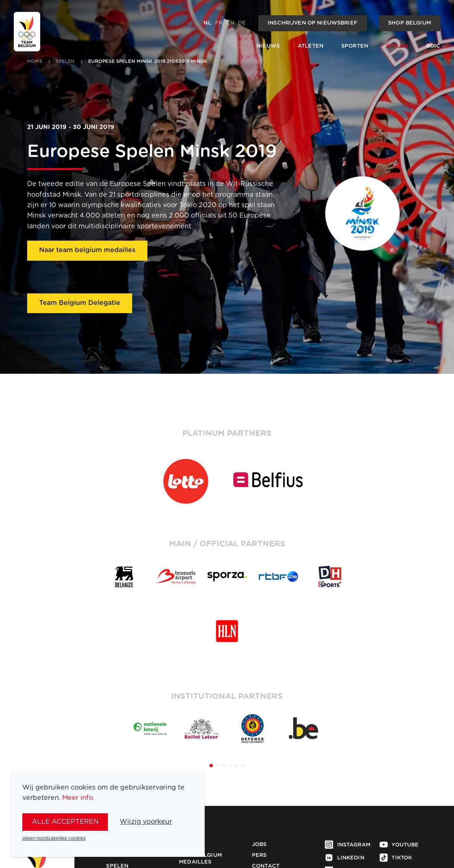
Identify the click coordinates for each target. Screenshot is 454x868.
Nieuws (268, 46)
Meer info (78, 798)
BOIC (433, 46)
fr (219, 23)
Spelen (397, 46)
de (242, 23)
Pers (259, 855)
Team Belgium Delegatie (80, 303)
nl (207, 23)
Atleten (311, 46)
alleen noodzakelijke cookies (54, 838)
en (230, 23)
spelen (65, 62)
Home (35, 62)
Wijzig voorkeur (146, 822)
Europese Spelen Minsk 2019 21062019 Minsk (148, 62)
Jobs (259, 845)
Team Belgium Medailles (200, 859)
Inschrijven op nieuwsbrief (312, 23)
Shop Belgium (410, 23)
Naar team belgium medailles (87, 250)
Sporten (355, 46)
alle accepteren (65, 822)
